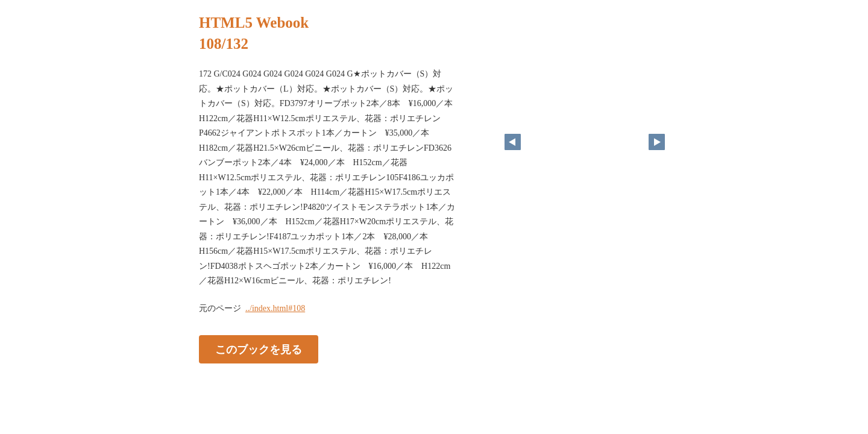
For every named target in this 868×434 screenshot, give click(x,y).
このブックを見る (259, 349)
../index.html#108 (275, 308)
